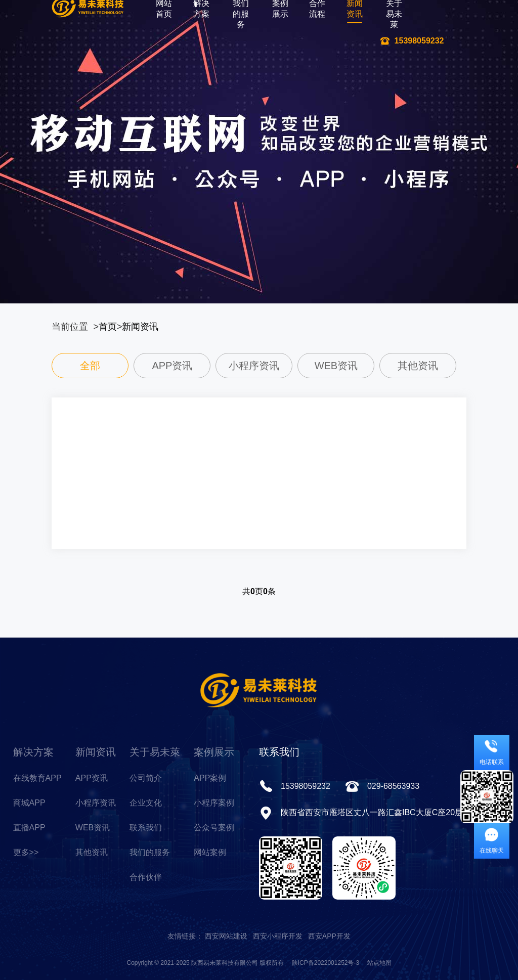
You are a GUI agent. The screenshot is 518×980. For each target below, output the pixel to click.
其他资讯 (92, 852)
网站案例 (210, 852)
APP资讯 (92, 778)
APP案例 (210, 778)
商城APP (29, 803)
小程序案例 (214, 803)
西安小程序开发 (278, 936)
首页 (108, 327)
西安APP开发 (329, 936)
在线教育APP (37, 778)
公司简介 (146, 778)
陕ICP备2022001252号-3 (326, 963)
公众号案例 (214, 828)
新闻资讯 (140, 327)
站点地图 (379, 963)
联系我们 (146, 828)
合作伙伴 (146, 877)
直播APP (29, 828)
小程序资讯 (96, 803)
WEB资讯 (93, 828)
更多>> (26, 852)
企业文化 (146, 803)
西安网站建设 (226, 936)
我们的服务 (150, 852)
